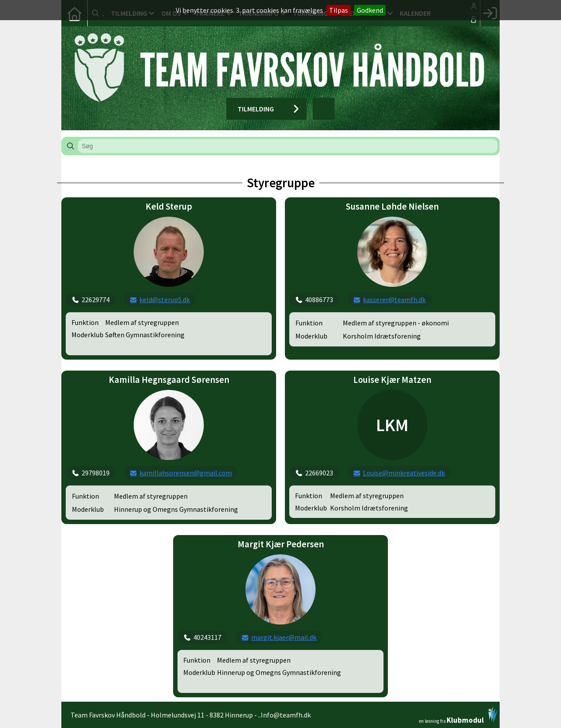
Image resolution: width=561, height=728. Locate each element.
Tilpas (339, 10)
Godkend (370, 10)
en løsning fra (458, 715)
